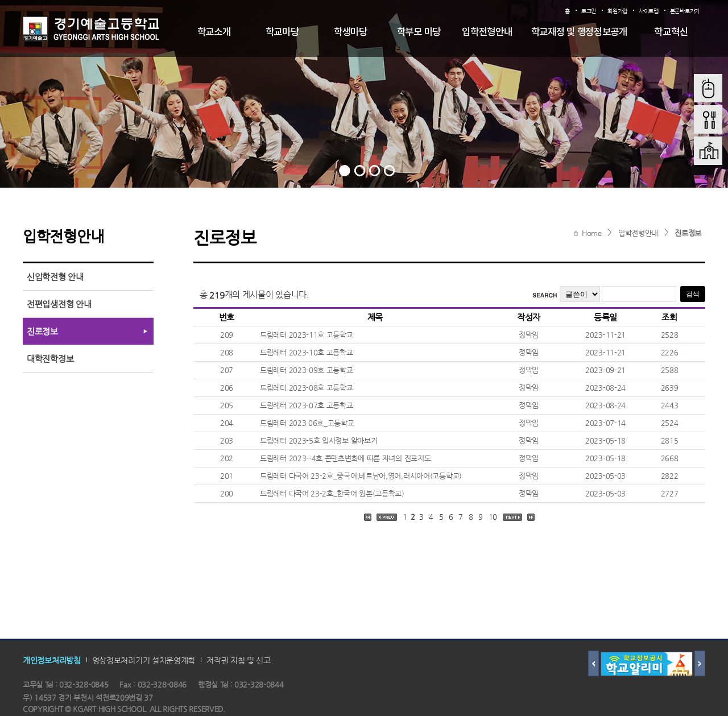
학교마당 (282, 32)
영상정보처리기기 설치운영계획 (144, 660)
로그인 (589, 11)
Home (592, 233)
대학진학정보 (50, 359)
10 (493, 517)
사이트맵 (649, 11)
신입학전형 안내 (55, 277)
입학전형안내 (487, 32)
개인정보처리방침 (52, 660)
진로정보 (688, 233)
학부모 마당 (419, 32)
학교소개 (214, 32)
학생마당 (351, 32)
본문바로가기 (685, 11)
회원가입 (617, 11)
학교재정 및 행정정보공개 (579, 32)
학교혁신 (671, 32)
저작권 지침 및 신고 (239, 660)
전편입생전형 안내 (59, 304)
